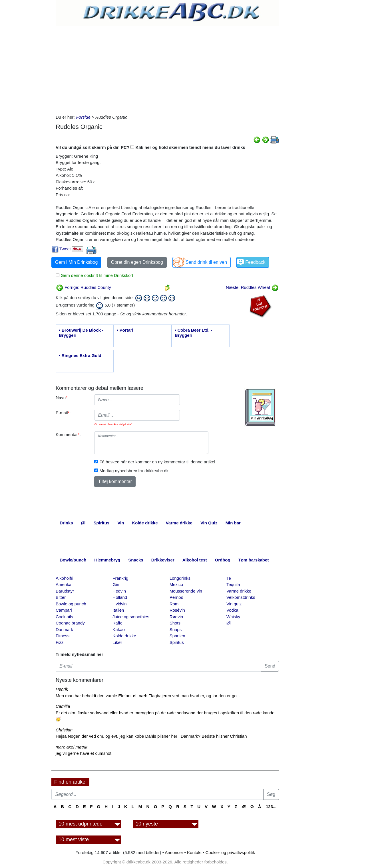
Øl (229, 623)
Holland (120, 597)
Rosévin (177, 610)
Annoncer (174, 852)
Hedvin (119, 591)
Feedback (255, 262)
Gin (116, 584)
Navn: (62, 397)
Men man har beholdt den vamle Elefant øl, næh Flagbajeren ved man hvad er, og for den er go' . (148, 696)
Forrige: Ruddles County (84, 287)
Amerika (64, 584)
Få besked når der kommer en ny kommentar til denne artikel (157, 462)
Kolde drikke (124, 636)
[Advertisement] (167, 68)
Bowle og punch (71, 604)
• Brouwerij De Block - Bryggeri (81, 333)
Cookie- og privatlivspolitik (230, 852)
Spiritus (177, 642)
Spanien (177, 636)
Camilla (63, 706)
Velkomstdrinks (241, 597)
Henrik (62, 689)
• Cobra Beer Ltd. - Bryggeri (193, 333)
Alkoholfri (65, 578)
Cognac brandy (70, 623)
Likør (117, 642)
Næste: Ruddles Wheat (252, 287)
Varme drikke (239, 591)
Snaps (176, 629)
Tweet (65, 249)
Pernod (176, 597)
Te (229, 578)
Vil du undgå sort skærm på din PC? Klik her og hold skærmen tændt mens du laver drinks (150, 147)
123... (271, 807)
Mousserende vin (186, 591)
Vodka (232, 610)
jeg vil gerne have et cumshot (84, 753)
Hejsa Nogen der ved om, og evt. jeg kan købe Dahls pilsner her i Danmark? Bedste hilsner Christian (151, 736)
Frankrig (120, 578)
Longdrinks (180, 578)
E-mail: (63, 413)
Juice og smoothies (131, 617)
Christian (64, 730)
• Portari (125, 330)
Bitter (61, 597)
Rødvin (176, 617)
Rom (174, 604)
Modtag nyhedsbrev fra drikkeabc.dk (134, 471)
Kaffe (117, 623)
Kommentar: (68, 434)
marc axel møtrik (72, 747)
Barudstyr (65, 591)
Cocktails (64, 617)
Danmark (64, 629)
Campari (64, 610)
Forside (83, 117)
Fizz (60, 642)
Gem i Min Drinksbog (76, 262)
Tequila (233, 584)
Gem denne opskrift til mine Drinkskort (96, 275)
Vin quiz (234, 604)
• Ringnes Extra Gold (80, 355)
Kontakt (194, 852)
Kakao (119, 629)
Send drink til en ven (206, 262)
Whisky (233, 617)
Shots (175, 623)
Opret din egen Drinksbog (137, 262)
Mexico (176, 584)
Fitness (63, 636)
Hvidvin (119, 604)
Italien (118, 610)
